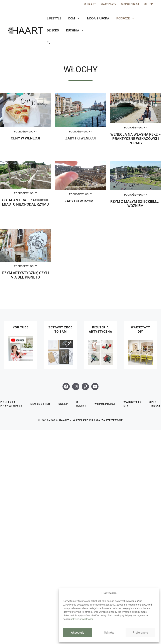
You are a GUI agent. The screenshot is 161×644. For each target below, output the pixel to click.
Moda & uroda (98, 18)
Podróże (127, 18)
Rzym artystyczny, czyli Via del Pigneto (26, 275)
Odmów (109, 633)
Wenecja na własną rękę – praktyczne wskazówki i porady (136, 139)
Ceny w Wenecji (25, 138)
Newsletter (40, 404)
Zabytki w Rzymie (80, 201)
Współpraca (130, 4)
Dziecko (53, 30)
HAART (64, 420)
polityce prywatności (82, 619)
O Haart (90, 4)
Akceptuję (78, 633)
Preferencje (140, 633)
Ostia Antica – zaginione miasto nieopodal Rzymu (25, 202)
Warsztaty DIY (133, 404)
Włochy (32, 132)
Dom (76, 18)
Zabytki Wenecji (80, 138)
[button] (48, 42)
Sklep (149, 4)
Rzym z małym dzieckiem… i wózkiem (135, 204)
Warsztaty (109, 4)
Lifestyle (54, 18)
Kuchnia (77, 30)
